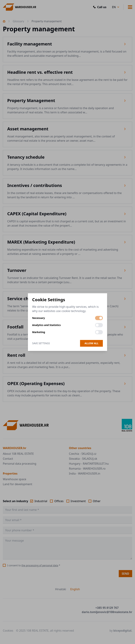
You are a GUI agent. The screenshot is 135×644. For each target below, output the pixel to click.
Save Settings (41, 343)
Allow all (91, 343)
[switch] (99, 318)
